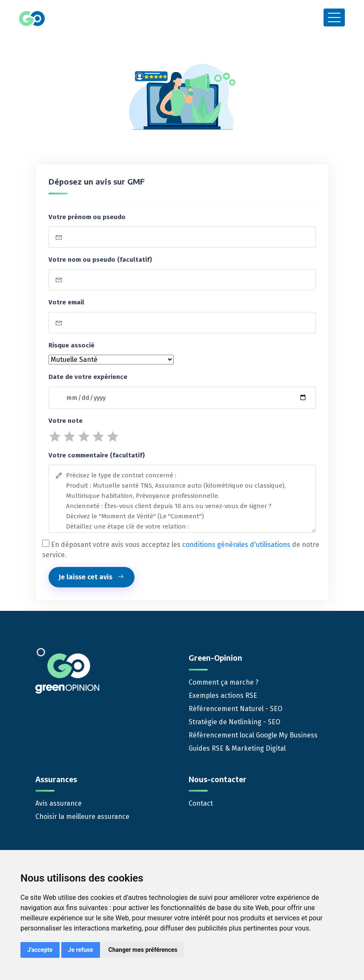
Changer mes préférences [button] (143, 950)
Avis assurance (59, 803)
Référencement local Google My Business (253, 735)
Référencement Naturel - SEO (235, 709)
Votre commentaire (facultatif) (97, 455)
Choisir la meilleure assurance (82, 817)
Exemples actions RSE (223, 695)
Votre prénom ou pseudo (87, 217)
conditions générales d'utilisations (236, 545)
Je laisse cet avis (92, 577)
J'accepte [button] (40, 950)
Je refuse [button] (81, 950)
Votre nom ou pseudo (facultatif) (100, 260)
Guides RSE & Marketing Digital (237, 748)
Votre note (66, 421)
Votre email (66, 302)
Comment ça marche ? (224, 682)
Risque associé (72, 345)
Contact (201, 803)
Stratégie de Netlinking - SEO (234, 722)
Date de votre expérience (88, 377)
